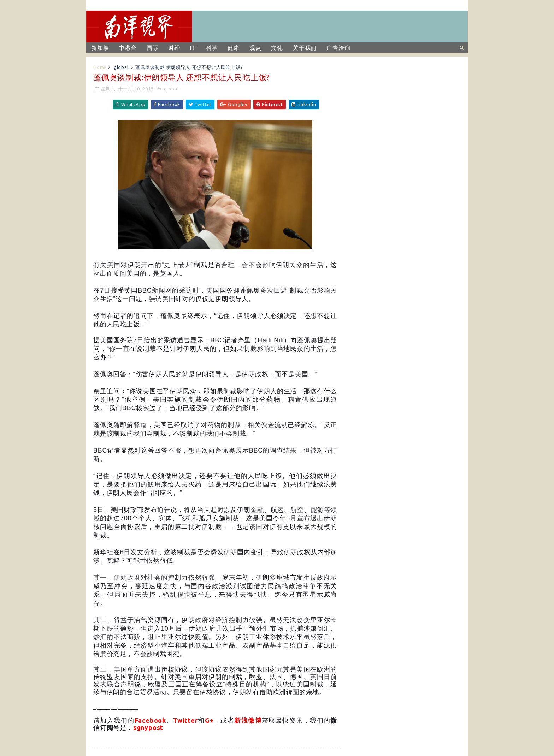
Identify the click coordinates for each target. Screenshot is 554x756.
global (121, 67)
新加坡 (100, 48)
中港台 (128, 48)
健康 (234, 48)
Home (100, 67)
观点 (255, 48)
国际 (153, 48)
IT (193, 48)
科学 (212, 48)
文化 (277, 48)
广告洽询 (338, 48)
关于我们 (305, 48)
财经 (174, 48)
